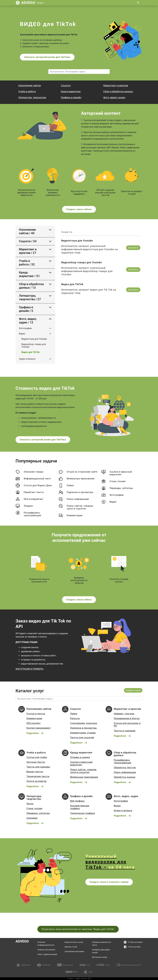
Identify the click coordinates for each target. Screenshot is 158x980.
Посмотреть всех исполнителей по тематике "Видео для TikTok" (78, 929)
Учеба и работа (27, 91)
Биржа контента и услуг (74, 942)
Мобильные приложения (81, 479)
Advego (32, 3)
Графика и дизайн (71, 97)
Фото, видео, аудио (114, 97)
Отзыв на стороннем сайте (82, 472)
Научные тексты (36, 762)
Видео (22, 334)
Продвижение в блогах (127, 718)
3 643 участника (134, 947)
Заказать (133, 248)
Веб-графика (77, 801)
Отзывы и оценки (80, 757)
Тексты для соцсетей (82, 738)
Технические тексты (38, 776)
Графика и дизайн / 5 (26, 309)
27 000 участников (135, 942)
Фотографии (25, 328)
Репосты (75, 718)
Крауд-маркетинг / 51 (29, 274)
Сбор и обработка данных (118, 91)
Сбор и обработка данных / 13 (31, 286)
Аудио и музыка (27, 359)
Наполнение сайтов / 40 (27, 231)
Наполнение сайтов (30, 85)
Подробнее (33, 733)
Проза (30, 804)
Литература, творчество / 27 (30, 297)
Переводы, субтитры (121, 488)
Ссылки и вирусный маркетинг (121, 473)
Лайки (70, 485)
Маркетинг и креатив (116, 85)
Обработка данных (125, 777)
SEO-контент (34, 723)
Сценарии (32, 818)
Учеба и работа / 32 (27, 263)
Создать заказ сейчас (79, 209)
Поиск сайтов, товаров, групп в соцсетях (80, 507)
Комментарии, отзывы (83, 733)
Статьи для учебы (37, 757)
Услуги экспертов (36, 781)
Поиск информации (78, 499)
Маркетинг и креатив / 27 (28, 251)
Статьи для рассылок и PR (127, 725)
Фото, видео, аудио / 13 (28, 321)
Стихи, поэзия (118, 481)
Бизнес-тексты (35, 772)
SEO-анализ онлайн (100, 957)
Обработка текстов (125, 768)
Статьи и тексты (36, 714)
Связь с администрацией (47, 954)
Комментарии (75, 516)
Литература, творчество (32, 97)
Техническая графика (83, 813)
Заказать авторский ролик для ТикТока (47, 57)
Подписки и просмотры (80, 492)
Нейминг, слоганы (124, 714)
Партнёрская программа (74, 951)
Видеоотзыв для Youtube (34, 339)
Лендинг (29, 506)
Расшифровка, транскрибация (32, 514)
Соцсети (66, 85)
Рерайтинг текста (34, 492)
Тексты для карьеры (38, 767)
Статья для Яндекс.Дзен (38, 485)
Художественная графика (80, 807)
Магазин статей (71, 947)
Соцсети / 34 (28, 241)
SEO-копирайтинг (34, 499)
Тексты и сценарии (125, 731)
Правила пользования (46, 950)
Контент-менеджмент (39, 728)
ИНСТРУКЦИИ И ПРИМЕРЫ (29, 669)
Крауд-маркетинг (71, 91)
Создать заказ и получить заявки (109, 882)
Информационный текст (37, 479)
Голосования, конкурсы (84, 723)
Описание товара (34, 472)
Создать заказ (133, 690)
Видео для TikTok (30, 352)
